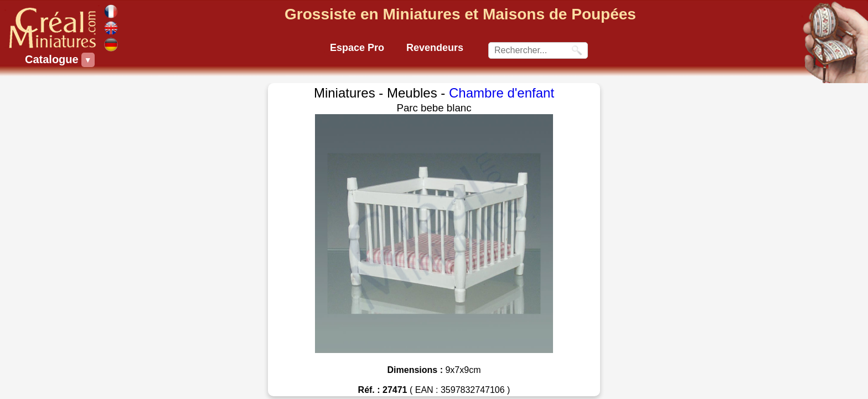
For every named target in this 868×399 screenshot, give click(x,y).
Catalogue (53, 60)
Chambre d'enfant (502, 93)
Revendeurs (435, 48)
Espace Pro (357, 48)
